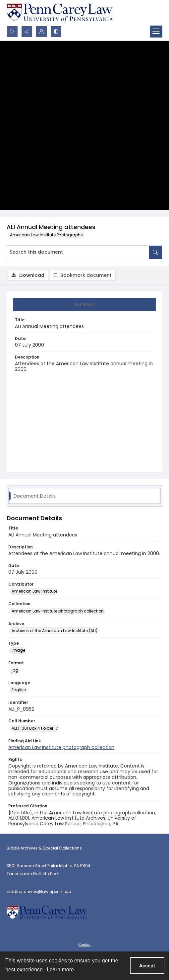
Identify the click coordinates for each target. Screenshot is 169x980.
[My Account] (41, 32)
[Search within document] (155, 252)
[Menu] (156, 32)
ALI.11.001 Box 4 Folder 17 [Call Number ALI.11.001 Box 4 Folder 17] (35, 728)
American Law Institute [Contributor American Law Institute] (34, 591)
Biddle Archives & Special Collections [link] (44, 848)
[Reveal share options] (27, 32)
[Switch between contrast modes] (56, 32)
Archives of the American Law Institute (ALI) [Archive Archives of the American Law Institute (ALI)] (55, 631)
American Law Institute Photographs (46, 235)
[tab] (84, 304)
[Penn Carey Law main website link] (60, 13)
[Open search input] (12, 32)
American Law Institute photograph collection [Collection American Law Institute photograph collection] (58, 611)
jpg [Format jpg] (15, 670)
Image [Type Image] (18, 650)
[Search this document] (78, 252)
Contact (84, 944)
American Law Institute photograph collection (61, 747)
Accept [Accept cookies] (147, 966)
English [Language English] (19, 690)
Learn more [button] (60, 970)
